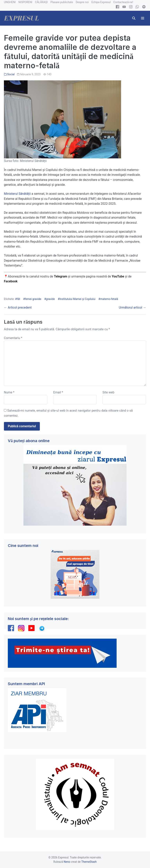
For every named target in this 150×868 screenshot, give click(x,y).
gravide (50, 299)
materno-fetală (109, 299)
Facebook (11, 281)
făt (18, 299)
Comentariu (13, 338)
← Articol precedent (18, 307)
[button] (134, 18)
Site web (108, 392)
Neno (67, 862)
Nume (9, 392)
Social (11, 74)
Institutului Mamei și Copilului (78, 299)
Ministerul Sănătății (17, 194)
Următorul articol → (132, 307)
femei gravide (33, 299)
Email (58, 392)
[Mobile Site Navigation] (143, 18)
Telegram (61, 276)
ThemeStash (89, 862)
